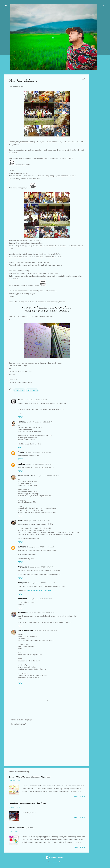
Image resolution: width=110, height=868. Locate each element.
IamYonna (22, 422)
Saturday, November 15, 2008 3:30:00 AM (34, 400)
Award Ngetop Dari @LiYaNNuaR (39, 590)
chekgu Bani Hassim (26, 476)
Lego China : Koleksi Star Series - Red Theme (27, 804)
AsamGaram (19, 390)
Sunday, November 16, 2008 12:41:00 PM (42, 613)
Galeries (60, 862)
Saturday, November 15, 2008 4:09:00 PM (41, 567)
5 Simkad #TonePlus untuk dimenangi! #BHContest (29, 777)
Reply (20, 417)
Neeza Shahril (23, 613)
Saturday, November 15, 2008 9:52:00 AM (37, 521)
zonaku (21, 521)
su (19, 400)
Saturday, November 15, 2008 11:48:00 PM (41, 583)
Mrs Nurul (22, 464)
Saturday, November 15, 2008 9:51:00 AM (47, 476)
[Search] (105, 6)
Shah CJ (21, 452)
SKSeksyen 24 (32, 390)
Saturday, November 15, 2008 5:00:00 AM (39, 422)
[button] (83, 80)
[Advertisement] (99, 109)
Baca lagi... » (79, 797)
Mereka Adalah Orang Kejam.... (23, 828)
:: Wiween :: (22, 547)
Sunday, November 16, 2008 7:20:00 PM (47, 631)
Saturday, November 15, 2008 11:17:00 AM (40, 547)
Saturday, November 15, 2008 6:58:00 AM (38, 452)
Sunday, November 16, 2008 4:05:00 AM (40, 599)
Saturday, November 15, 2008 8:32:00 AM (39, 464)
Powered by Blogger (55, 857)
